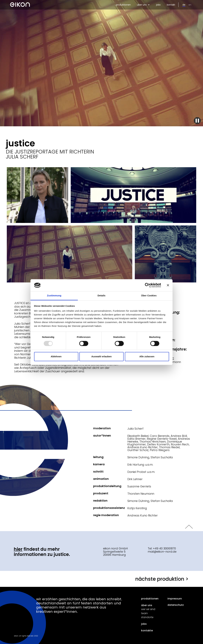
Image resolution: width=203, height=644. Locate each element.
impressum (175, 599)
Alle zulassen (147, 357)
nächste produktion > (162, 579)
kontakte (147, 631)
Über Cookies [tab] (149, 296)
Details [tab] (101, 296)
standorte (147, 617)
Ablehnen (56, 357)
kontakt (171, 5)
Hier (18, 549)
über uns (147, 605)
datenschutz (176, 605)
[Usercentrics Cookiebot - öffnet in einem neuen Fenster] (147, 285)
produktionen (123, 5)
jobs (158, 5)
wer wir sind (148, 609)
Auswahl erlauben (101, 357)
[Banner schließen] (168, 285)
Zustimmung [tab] (54, 296)
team (144, 613)
